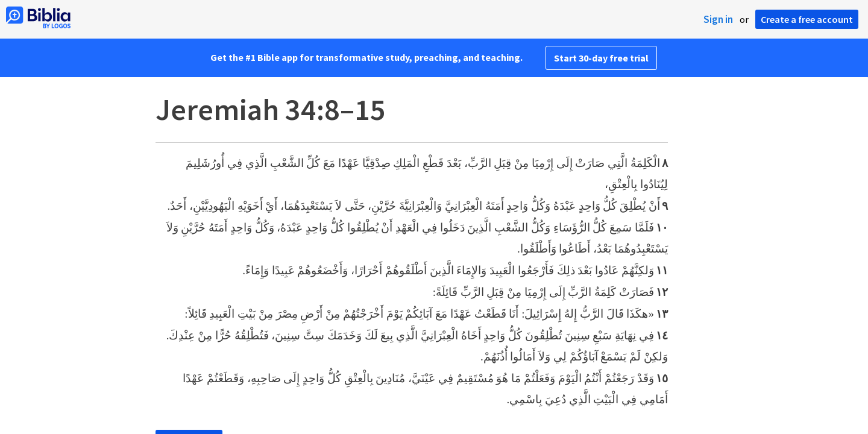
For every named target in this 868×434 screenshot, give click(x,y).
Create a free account (807, 19)
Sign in (718, 19)
